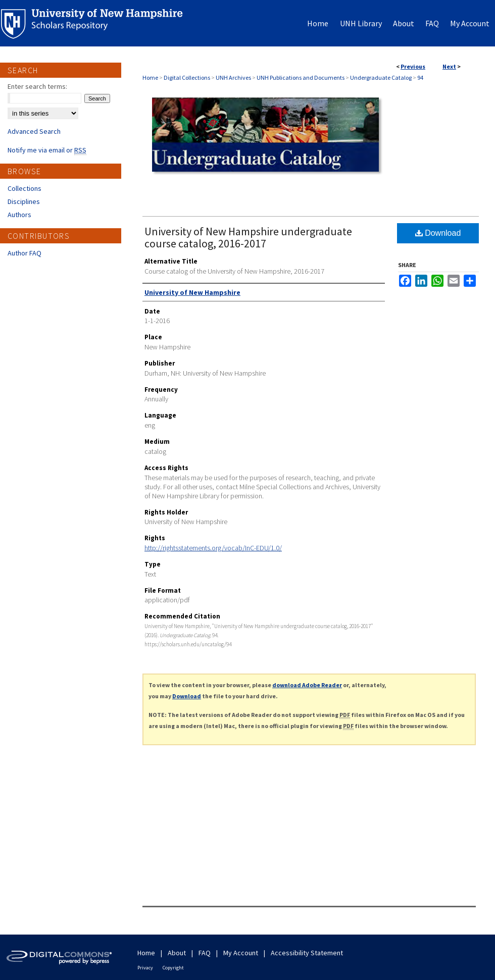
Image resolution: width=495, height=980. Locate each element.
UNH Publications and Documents (301, 78)
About (177, 953)
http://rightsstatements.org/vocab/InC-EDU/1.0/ (213, 548)
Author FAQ (24, 253)
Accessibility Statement (307, 953)
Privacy (145, 968)
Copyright (173, 968)
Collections (24, 188)
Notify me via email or (47, 150)
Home (150, 78)
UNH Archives (233, 78)
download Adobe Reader (307, 685)
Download (438, 233)
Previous (413, 66)
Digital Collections (187, 78)
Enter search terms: (37, 86)
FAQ (205, 953)
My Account (241, 953)
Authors (19, 215)
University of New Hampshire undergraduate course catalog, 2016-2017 (248, 237)
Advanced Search (34, 131)
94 (420, 78)
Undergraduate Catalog (381, 78)
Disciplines (24, 201)
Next (449, 66)
